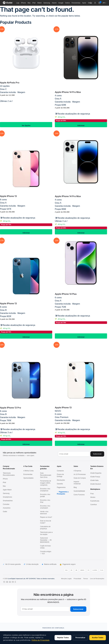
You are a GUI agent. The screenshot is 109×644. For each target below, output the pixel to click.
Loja (18, 3)
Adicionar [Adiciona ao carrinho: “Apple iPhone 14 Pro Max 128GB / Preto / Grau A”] (81, 125)
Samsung (47, 3)
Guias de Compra (80, 478)
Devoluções (61, 480)
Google (61, 3)
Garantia (60, 484)
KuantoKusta (95, 501)
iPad (34, 3)
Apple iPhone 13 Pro (10, 408)
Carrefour (94, 505)
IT (15, 582)
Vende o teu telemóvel (44, 513)
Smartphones (7, 497)
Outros (67, 3)
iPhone (23, 3)
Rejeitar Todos (63, 637)
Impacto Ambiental (77, 483)
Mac (29, 3)
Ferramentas (76, 3)
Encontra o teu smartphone (45, 490)
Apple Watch (7, 490)
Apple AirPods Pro (10, 83)
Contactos (60, 471)
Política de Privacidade (41, 640)
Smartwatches (8, 501)
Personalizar (80, 637)
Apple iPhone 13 (8, 196)
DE (7, 582)
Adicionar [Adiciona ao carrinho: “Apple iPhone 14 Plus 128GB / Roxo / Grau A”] (81, 336)
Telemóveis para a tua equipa (46, 533)
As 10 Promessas (80, 474)
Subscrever (78, 609)
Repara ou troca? (46, 517)
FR (13, 582)
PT (4, 582)
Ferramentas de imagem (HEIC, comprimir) (46, 483)
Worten (93, 497)
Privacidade (77, 579)
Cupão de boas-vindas (46, 547)
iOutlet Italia (94, 480)
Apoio (84, 3)
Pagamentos (61, 487)
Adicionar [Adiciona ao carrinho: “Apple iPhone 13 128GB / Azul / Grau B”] (26, 336)
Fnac (92, 494)
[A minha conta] (95, 3)
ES (10, 582)
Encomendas (28, 474)
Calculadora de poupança (45, 528)
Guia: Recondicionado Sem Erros (46, 475)
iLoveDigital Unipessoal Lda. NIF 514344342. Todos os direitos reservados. (31, 579)
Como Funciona (79, 495)
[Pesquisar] (91, 3)
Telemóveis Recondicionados (9, 474)
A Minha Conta (29, 471)
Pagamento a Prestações (63, 493)
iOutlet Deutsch (96, 484)
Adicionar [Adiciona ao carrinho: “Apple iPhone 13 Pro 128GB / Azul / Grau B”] (26, 443)
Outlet (5, 512)
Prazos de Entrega (60, 475)
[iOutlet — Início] (8, 3)
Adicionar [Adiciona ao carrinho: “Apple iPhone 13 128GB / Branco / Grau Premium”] (81, 443)
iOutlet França (95, 477)
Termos (86, 579)
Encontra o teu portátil (45, 495)
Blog (75, 487)
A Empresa (77, 471)
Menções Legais (66, 579)
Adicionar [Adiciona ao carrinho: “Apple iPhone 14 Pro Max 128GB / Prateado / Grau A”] (81, 232)
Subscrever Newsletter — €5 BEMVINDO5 (46, 540)
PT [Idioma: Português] (105, 3)
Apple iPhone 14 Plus (66, 294)
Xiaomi (54, 3)
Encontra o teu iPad (45, 501)
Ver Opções (26, 125)
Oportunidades (29, 478)
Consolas (6, 504)
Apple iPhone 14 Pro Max (68, 92)
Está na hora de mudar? (46, 522)
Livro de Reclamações (97, 579)
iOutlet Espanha (96, 473)
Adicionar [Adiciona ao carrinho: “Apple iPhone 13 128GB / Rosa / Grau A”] (26, 232)
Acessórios (7, 508)
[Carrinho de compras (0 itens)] (99, 3)
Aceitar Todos (98, 637)
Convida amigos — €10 (46, 553)
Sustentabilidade (79, 491)
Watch (39, 3)
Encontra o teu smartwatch (45, 507)
